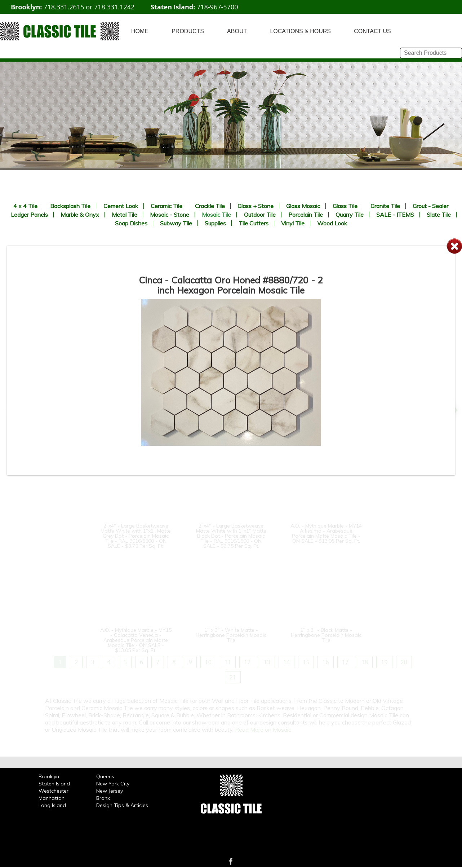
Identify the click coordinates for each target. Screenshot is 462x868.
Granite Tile (385, 206)
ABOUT (237, 31)
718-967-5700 (217, 7)
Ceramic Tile (166, 206)
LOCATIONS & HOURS (300, 31)
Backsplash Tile (70, 206)
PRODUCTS (188, 31)
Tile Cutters (254, 223)
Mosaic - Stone (170, 215)
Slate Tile (439, 215)
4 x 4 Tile (25, 206)
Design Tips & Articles (122, 805)
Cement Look (121, 206)
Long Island (52, 805)
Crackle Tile (210, 206)
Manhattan (52, 798)
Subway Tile (176, 223)
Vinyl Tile (293, 223)
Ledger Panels (29, 215)
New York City (113, 784)
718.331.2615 (64, 7)
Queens (105, 776)
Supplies (215, 223)
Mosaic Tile (216, 215)
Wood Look (332, 223)
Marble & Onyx (80, 215)
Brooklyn (49, 776)
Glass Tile (345, 206)
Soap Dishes (131, 223)
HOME (140, 31)
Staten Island (54, 784)
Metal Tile (125, 215)
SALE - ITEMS (395, 215)
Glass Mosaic (303, 206)
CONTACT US (372, 31)
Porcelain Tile (306, 215)
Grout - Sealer (430, 206)
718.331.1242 (114, 7)
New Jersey (110, 791)
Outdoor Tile (260, 215)
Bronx (103, 798)
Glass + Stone (256, 206)
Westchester (54, 791)
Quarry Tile (350, 215)
